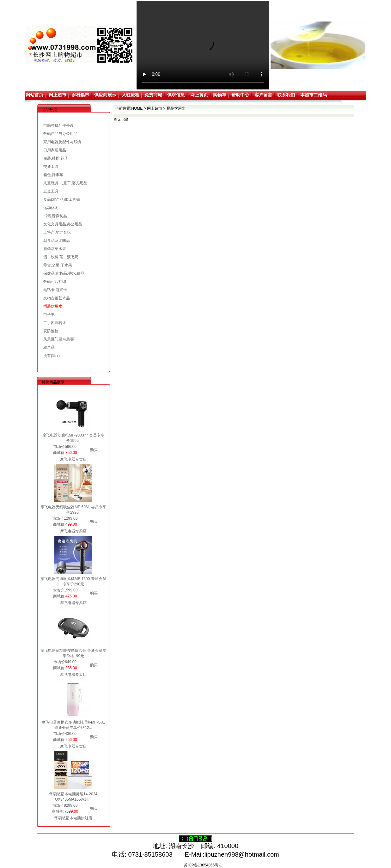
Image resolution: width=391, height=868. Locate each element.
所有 (47, 356)
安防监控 (51, 331)
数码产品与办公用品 (60, 134)
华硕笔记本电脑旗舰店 (73, 818)
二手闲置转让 (55, 323)
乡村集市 (80, 95)
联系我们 (286, 95)
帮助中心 (240, 95)
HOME (137, 108)
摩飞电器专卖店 (73, 459)
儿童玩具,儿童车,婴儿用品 (65, 183)
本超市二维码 (314, 95)
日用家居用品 (55, 150)
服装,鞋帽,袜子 (56, 158)
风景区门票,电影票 (59, 339)
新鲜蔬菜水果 (55, 249)
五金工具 (51, 191)
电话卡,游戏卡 (55, 290)
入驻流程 (131, 95)
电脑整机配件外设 (58, 125)
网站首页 (34, 95)
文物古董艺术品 (57, 298)
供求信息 (176, 95)
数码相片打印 (55, 282)
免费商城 (153, 95)
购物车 (220, 95)
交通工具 (51, 167)
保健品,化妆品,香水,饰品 (64, 273)
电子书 (49, 315)
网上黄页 (199, 95)
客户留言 (263, 95)
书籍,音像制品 (55, 216)
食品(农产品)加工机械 (62, 199)
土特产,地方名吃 (57, 232)
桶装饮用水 (53, 306)
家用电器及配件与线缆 (62, 142)
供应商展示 (105, 95)
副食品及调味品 (57, 241)
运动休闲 (51, 208)
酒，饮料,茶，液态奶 (61, 257)
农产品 (49, 347)
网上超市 (58, 95)
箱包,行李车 (53, 175)
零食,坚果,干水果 (58, 265)
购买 (94, 450)
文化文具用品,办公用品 (63, 224)
